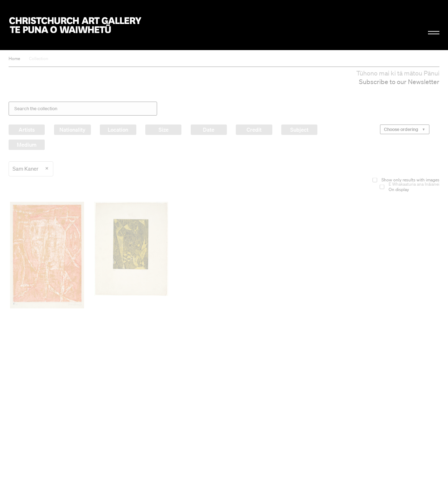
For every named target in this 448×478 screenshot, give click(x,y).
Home (14, 58)
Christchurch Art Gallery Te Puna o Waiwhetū (75, 25)
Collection (39, 58)
